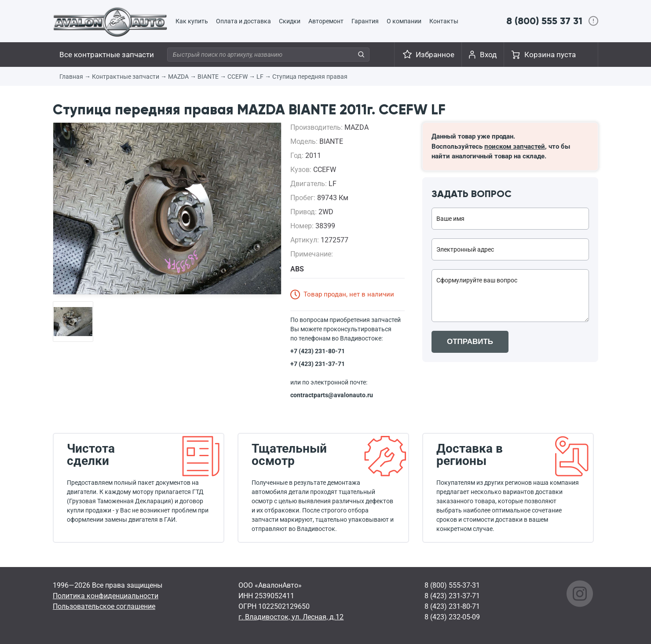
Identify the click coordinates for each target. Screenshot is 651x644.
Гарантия (365, 21)
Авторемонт (326, 21)
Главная (71, 77)
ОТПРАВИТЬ (470, 342)
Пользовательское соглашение (104, 606)
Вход (488, 55)
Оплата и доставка (243, 21)
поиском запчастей (515, 146)
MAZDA (178, 77)
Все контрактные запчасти (107, 55)
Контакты (444, 21)
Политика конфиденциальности (106, 596)
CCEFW (238, 77)
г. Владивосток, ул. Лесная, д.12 (291, 617)
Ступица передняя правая (310, 77)
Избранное (435, 55)
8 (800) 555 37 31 (544, 21)
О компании (404, 21)
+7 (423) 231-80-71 (318, 351)
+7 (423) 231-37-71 (318, 364)
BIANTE (208, 77)
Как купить (192, 21)
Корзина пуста (550, 55)
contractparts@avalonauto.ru (332, 395)
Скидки (290, 21)
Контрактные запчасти (126, 77)
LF (260, 77)
